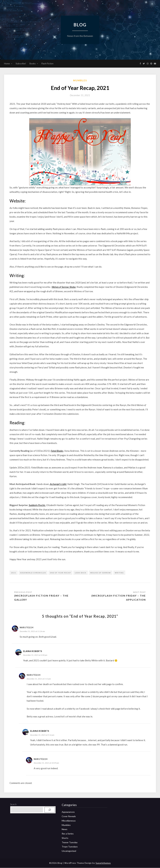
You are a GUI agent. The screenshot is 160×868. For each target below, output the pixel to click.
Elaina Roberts (33, 651)
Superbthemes (103, 863)
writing (119, 573)
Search (13, 804)
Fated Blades (57, 451)
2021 (14, 573)
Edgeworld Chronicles (33, 573)
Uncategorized (69, 851)
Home (7, 63)
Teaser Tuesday (70, 842)
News (65, 829)
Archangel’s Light (58, 484)
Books (33, 63)
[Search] (50, 810)
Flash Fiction (47, 63)
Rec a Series (68, 834)
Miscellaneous (69, 821)
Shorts (65, 838)
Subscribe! (21, 63)
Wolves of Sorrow (101, 573)
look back (81, 573)
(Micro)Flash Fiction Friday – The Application (118, 598)
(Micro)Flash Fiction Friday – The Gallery (42, 598)
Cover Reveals (69, 816)
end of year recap (60, 573)
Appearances (68, 812)
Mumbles (80, 80)
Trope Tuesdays (70, 847)
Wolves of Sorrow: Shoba (64, 287)
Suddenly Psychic (37, 505)
